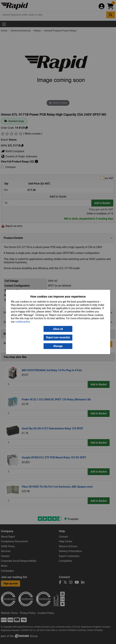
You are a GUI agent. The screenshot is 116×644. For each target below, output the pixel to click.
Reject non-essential (58, 338)
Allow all (58, 329)
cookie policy (23, 322)
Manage (58, 346)
